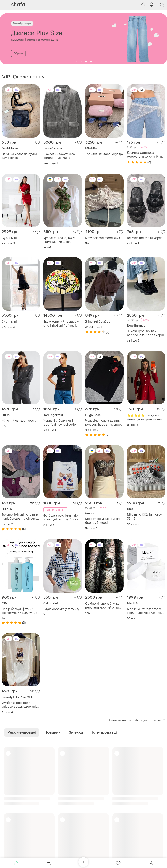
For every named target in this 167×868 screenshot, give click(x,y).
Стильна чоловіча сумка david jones (19, 156)
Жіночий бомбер (98, 322)
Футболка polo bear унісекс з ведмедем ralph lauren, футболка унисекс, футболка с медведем (20, 705)
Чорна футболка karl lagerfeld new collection (60, 423)
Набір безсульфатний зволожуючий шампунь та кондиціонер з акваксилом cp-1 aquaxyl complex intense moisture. (20, 611)
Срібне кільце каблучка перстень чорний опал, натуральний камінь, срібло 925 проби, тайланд (102, 606)
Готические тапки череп (145, 238)
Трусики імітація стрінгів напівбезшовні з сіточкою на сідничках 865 (21, 517)
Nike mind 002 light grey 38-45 (144, 517)
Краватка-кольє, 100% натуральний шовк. (60, 240)
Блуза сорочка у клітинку (61, 609)
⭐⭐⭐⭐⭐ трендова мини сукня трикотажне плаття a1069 (144, 417)
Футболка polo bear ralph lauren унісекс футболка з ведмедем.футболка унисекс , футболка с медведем (62, 518)
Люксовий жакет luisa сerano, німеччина (59, 156)
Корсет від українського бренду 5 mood (103, 521)
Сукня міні (9, 238)
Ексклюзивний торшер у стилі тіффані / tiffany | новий (61, 324)
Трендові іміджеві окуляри (104, 154)
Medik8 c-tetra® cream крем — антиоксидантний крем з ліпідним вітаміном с (146, 611)
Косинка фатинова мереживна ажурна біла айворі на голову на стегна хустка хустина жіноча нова (144, 155)
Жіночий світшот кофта (19, 421)
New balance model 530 (103, 238)
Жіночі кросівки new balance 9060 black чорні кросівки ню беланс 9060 (146, 333)
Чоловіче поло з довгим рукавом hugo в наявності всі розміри (104, 423)
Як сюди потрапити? (150, 720)
